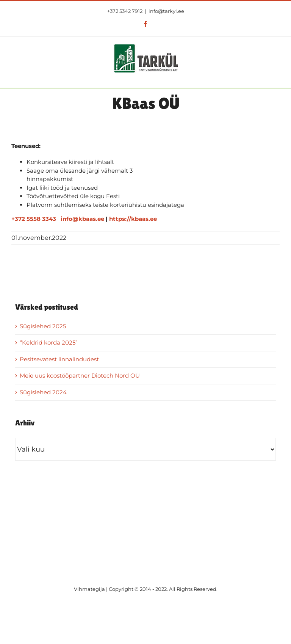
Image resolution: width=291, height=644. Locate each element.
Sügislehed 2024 (43, 392)
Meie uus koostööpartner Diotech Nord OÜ (80, 376)
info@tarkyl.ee (166, 11)
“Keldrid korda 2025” (49, 342)
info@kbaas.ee (82, 219)
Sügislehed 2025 (43, 326)
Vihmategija (89, 589)
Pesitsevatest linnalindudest (59, 359)
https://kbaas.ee (133, 219)
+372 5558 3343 (34, 219)
